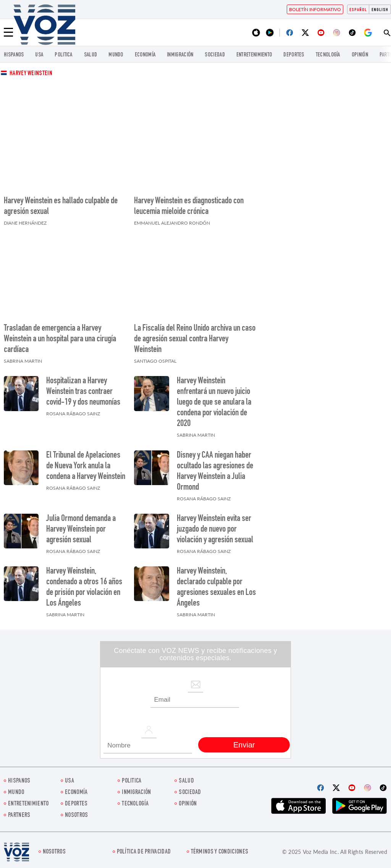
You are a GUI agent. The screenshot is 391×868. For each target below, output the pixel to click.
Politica (63, 55)
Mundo (116, 55)
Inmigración (180, 55)
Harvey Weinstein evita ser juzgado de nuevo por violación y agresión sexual (215, 530)
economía (145, 55)
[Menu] (8, 32)
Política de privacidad (144, 852)
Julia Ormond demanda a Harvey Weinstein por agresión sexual (81, 530)
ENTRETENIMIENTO (254, 55)
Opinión (360, 55)
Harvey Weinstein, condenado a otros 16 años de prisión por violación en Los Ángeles (84, 588)
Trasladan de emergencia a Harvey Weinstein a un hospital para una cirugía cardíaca (60, 339)
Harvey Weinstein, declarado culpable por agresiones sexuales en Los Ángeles (216, 588)
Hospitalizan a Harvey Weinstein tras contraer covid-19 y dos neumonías (83, 392)
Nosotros (76, 816)
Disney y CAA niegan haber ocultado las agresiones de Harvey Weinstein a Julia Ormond (215, 472)
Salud (91, 55)
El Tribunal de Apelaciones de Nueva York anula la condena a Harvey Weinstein (86, 466)
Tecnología (328, 55)
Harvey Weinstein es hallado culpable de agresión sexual (61, 207)
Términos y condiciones (220, 852)
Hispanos (14, 55)
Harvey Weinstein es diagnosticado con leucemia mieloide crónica (189, 207)
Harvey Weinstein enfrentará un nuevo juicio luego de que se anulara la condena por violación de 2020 (214, 403)
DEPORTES (294, 55)
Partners (19, 816)
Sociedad (215, 55)
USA (39, 55)
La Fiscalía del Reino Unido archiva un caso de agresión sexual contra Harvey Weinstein (195, 339)
